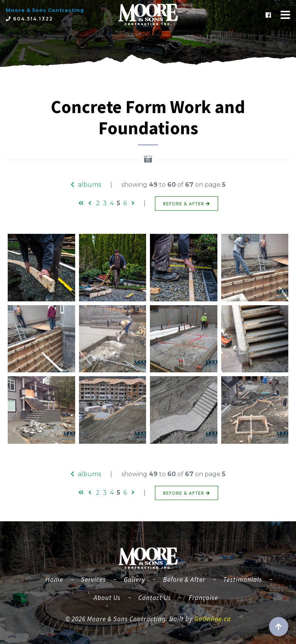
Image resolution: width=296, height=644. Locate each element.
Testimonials (243, 580)
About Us (107, 598)
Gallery (135, 580)
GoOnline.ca (213, 619)
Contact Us (155, 598)
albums (86, 185)
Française (203, 598)
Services (93, 580)
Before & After (184, 580)
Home (57, 579)
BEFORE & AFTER (187, 204)
